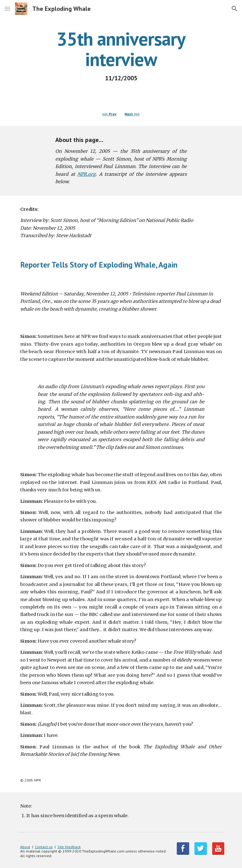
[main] (121, 55)
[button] (7, 9)
